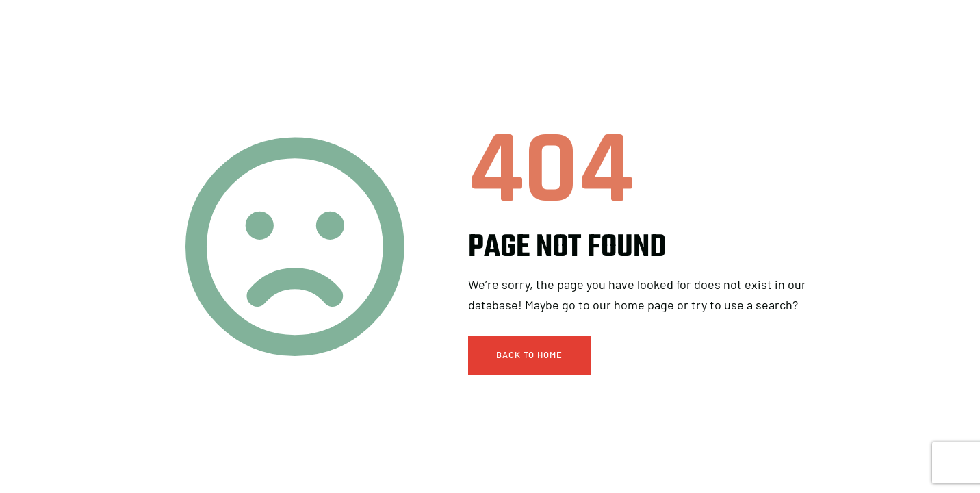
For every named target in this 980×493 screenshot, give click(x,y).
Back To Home (529, 355)
